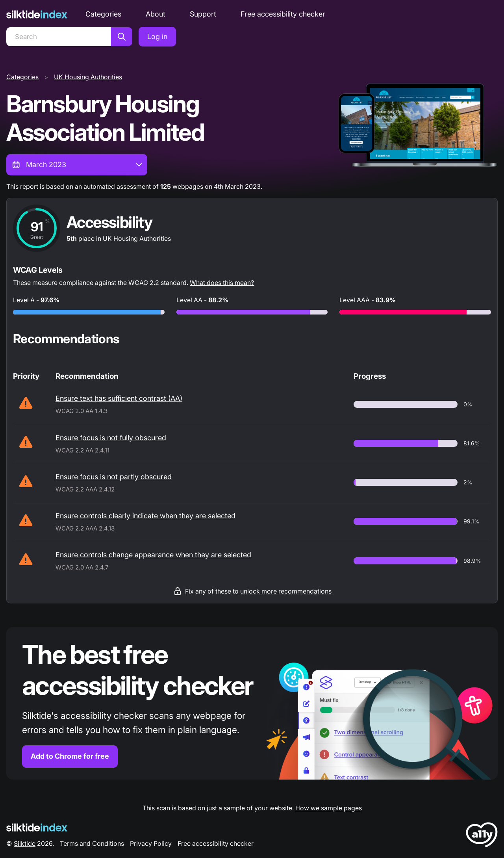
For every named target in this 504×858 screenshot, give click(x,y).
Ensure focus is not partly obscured (114, 477)
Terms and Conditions (92, 843)
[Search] (59, 37)
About (156, 14)
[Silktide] (37, 14)
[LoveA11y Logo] (482, 836)
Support (203, 14)
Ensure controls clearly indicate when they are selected (145, 516)
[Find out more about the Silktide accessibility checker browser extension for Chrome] (252, 703)
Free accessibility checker (283, 14)
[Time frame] (77, 165)
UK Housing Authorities (88, 77)
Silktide (25, 843)
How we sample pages (329, 808)
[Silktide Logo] (37, 827)
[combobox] (77, 165)
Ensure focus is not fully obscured (111, 438)
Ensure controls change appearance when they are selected (153, 555)
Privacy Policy (151, 843)
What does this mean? (222, 283)
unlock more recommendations (286, 591)
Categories (103, 14)
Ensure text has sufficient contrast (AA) (119, 398)
